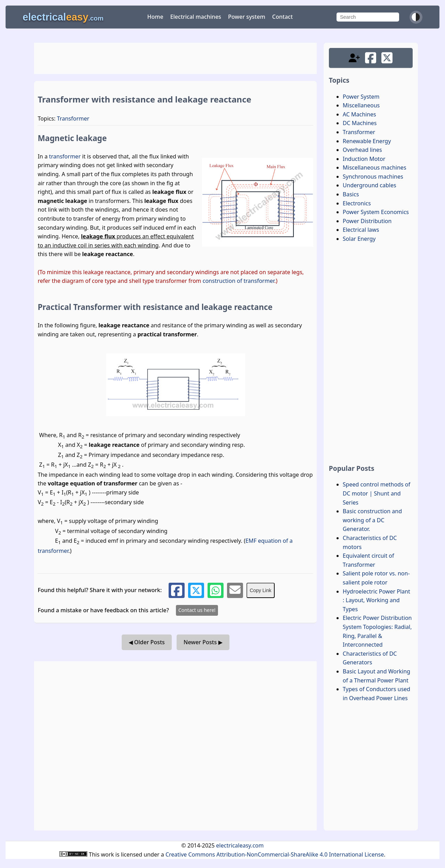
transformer (65, 156)
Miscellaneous (361, 105)
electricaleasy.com (240, 845)
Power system (247, 17)
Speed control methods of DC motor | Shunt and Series (377, 493)
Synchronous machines (373, 177)
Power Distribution (367, 221)
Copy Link (260, 590)
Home (155, 17)
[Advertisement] (175, 58)
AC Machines (359, 114)
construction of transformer (238, 281)
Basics (351, 194)
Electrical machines (196, 17)
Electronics (357, 203)
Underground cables (370, 185)
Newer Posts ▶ (203, 642)
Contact (282, 17)
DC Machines (360, 123)
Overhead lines (362, 150)
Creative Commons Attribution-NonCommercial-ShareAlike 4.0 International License (275, 854)
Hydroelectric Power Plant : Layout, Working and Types (377, 600)
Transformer (73, 118)
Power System (361, 97)
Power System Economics (376, 212)
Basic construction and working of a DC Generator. (372, 520)
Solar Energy (359, 239)
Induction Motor (364, 159)
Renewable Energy (367, 141)
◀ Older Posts (147, 642)
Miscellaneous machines (375, 167)
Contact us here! (197, 610)
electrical (63, 17)
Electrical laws (361, 230)
